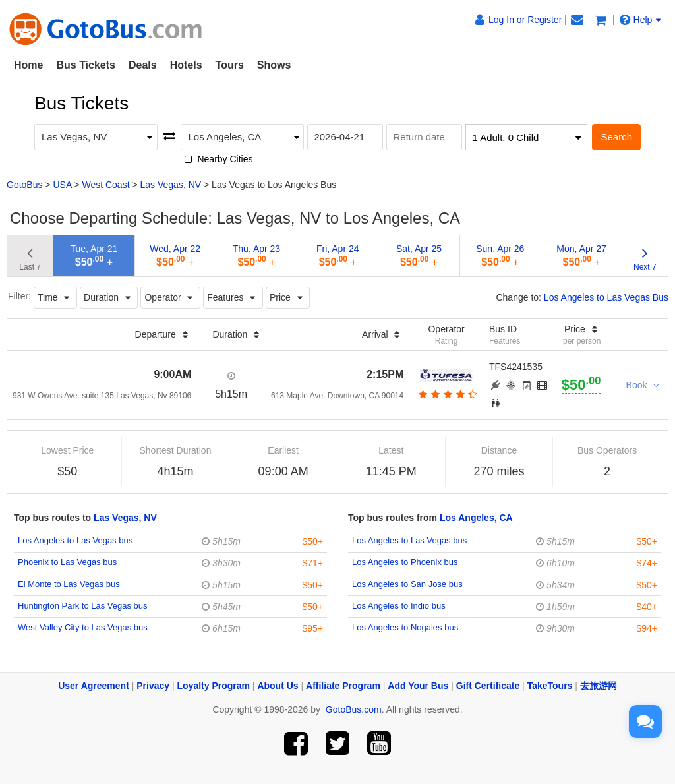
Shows (274, 65)
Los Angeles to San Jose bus (407, 584)
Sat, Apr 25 (419, 256)
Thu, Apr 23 (256, 256)
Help (641, 20)
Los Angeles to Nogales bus (405, 627)
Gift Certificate (488, 686)
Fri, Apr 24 (338, 256)
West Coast (105, 185)
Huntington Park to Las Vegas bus (83, 606)
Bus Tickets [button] (86, 65)
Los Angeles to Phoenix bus (405, 562)
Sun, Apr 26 (500, 256)
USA (62, 185)
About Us (278, 686)
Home (28, 65)
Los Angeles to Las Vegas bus (75, 540)
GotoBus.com (354, 709)
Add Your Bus (418, 686)
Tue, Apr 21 (94, 256)
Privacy (153, 686)
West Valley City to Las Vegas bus (83, 627)
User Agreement (94, 686)
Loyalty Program (214, 686)
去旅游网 (599, 686)
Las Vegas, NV (171, 185)
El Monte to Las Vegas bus (69, 584)
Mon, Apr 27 (581, 256)
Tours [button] (230, 65)
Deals (143, 65)
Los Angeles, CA (476, 518)
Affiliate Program (343, 686)
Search (616, 137)
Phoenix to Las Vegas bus (67, 562)
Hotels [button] (186, 65)
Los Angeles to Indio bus (399, 606)
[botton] (447, 394)
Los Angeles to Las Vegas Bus (606, 297)
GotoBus (24, 185)
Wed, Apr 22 (175, 256)
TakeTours (550, 686)
